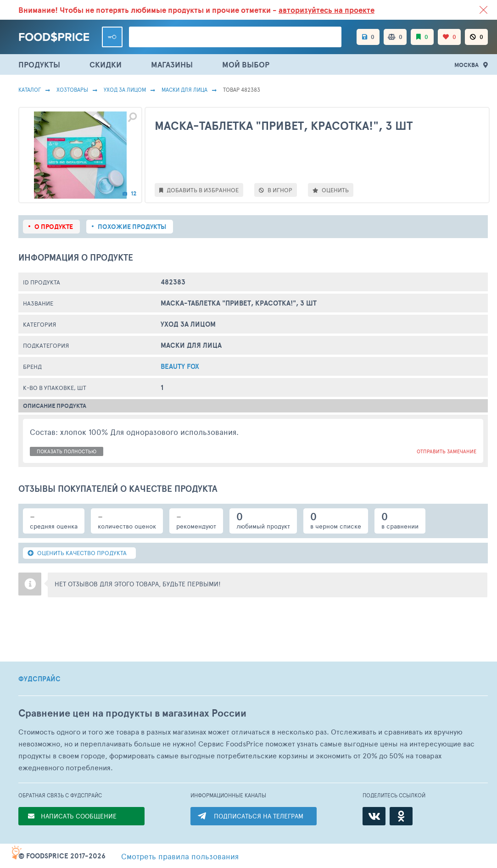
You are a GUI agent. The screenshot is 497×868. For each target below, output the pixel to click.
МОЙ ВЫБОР (246, 64)
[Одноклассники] (401, 816)
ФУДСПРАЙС (39, 679)
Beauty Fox (180, 366)
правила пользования (180, 856)
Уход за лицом (125, 89)
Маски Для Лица (184, 89)
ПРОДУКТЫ (39, 64)
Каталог (30, 89)
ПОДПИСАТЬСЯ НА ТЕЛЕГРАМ (259, 816)
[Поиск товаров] (235, 37)
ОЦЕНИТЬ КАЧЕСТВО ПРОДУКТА (77, 553)
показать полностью (67, 451)
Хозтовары (72, 89)
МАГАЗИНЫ (172, 64)
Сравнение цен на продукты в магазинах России (132, 713)
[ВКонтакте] (374, 816)
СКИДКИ (106, 64)
